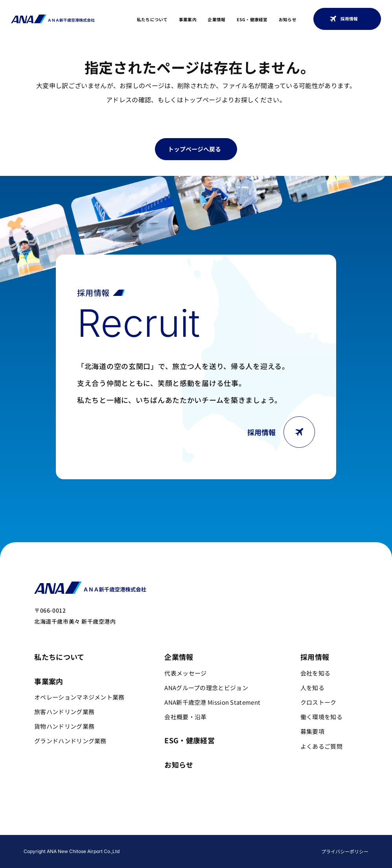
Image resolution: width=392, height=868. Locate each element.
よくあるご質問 (321, 746)
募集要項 (312, 731)
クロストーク (318, 702)
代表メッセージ (185, 673)
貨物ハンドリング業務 (64, 726)
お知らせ (288, 19)
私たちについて (152, 19)
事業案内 (188, 19)
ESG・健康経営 (252, 19)
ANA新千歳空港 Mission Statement (212, 702)
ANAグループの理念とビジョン (206, 688)
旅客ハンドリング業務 (64, 712)
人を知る (312, 688)
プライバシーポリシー (345, 851)
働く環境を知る (321, 717)
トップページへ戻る (194, 149)
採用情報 (344, 19)
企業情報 (216, 19)
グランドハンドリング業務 (70, 741)
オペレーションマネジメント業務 (79, 697)
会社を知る (316, 673)
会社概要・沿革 (185, 717)
